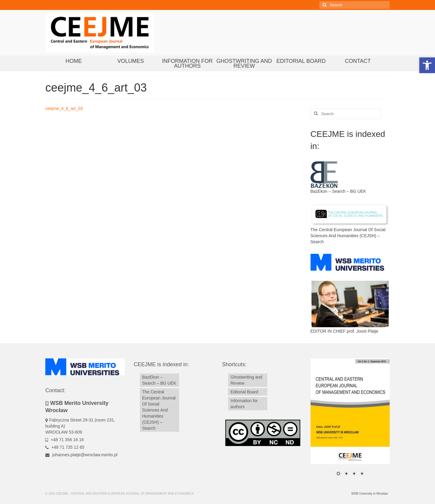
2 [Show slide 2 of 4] (346, 474)
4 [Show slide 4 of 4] (362, 474)
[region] (350, 421)
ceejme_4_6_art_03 (64, 108)
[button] (427, 65)
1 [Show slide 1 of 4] (338, 474)
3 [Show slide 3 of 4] (354, 474)
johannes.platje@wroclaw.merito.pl (81, 455)
